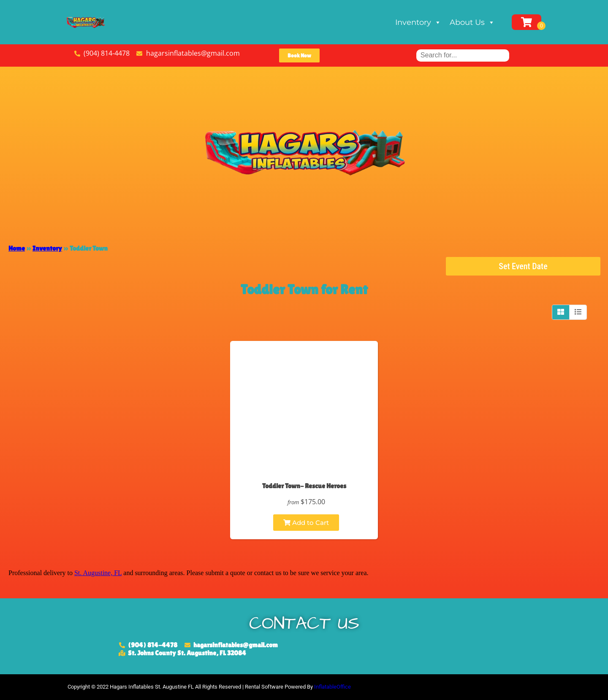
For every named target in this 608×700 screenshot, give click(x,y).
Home (17, 248)
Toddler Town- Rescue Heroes (304, 486)
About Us (472, 22)
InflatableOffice (332, 687)
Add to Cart (306, 523)
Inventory (418, 22)
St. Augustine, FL (98, 573)
